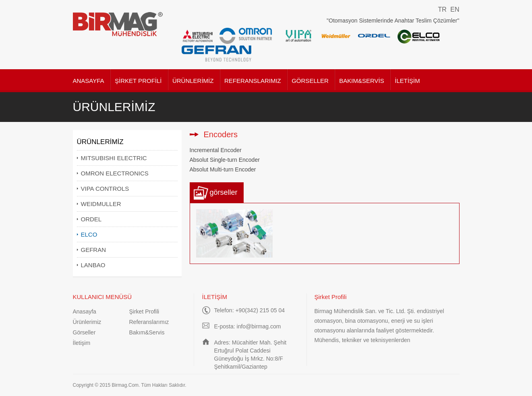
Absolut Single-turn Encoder (225, 160)
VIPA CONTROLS (105, 189)
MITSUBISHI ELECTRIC (114, 158)
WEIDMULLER (101, 204)
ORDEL (91, 219)
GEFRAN (94, 250)
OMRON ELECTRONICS (115, 173)
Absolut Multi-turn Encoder (223, 169)
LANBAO (93, 265)
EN (455, 9)
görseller (224, 192)
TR (442, 9)
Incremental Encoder (216, 150)
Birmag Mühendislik (118, 24)
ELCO (89, 234)
